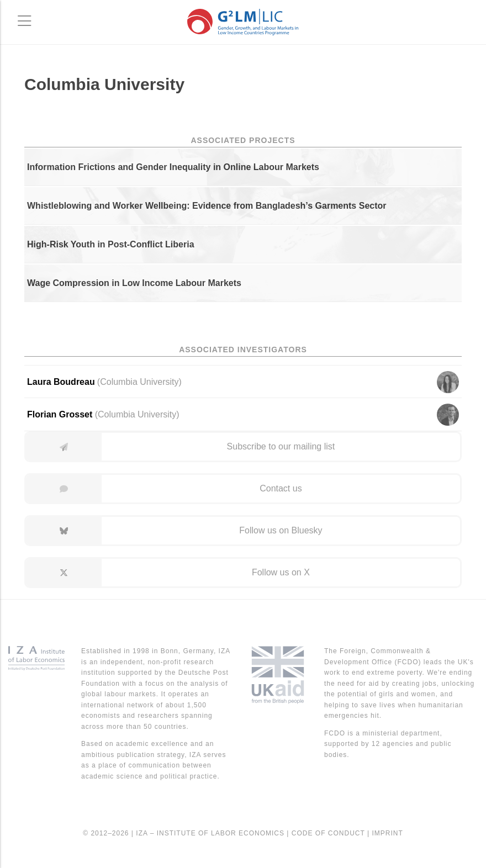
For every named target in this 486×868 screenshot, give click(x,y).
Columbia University (137, 414)
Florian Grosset (60, 414)
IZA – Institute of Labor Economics (210, 833)
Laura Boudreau (61, 382)
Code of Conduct (328, 833)
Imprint (387, 833)
